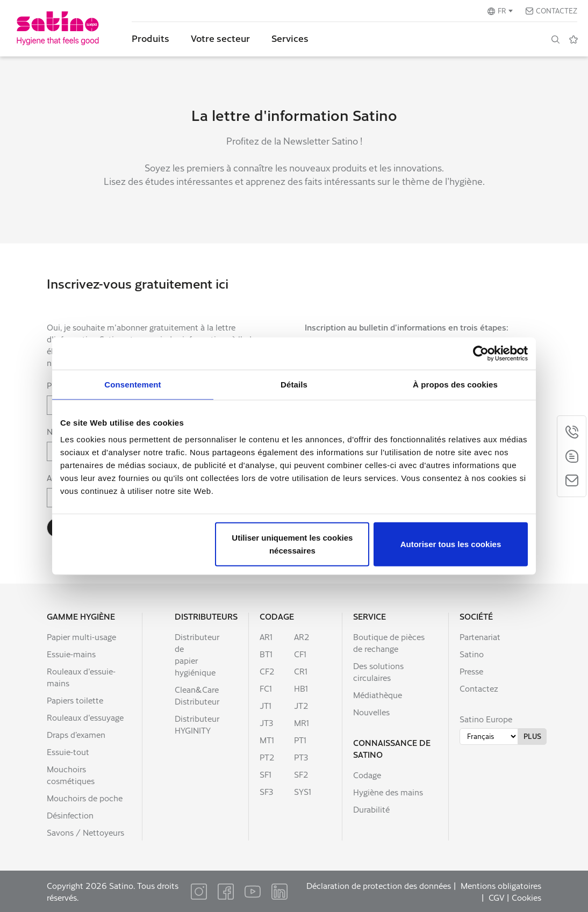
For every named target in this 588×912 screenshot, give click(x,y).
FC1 (266, 688)
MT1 (267, 740)
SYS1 (303, 791)
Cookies (526, 897)
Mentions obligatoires (501, 885)
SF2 (301, 774)
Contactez (557, 10)
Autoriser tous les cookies (451, 544)
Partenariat (480, 637)
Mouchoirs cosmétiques (71, 775)
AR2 (302, 637)
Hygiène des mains (388, 792)
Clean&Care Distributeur (197, 695)
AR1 (266, 637)
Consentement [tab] (132, 384)
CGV (496, 897)
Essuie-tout (68, 752)
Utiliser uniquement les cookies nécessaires (292, 544)
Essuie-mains (71, 654)
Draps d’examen (76, 734)
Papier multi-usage (81, 637)
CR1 (301, 671)
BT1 (266, 654)
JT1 (266, 705)
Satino (472, 654)
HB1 (301, 688)
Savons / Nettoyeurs (85, 832)
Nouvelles (371, 712)
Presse (471, 671)
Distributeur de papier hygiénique (197, 654)
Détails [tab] (294, 384)
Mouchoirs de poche (85, 798)
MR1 (302, 723)
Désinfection (70, 815)
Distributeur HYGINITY (197, 724)
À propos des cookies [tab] (455, 384)
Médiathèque (378, 695)
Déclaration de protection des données (379, 885)
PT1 (300, 740)
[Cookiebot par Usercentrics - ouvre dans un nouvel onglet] (481, 353)
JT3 (266, 723)
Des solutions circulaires (378, 672)
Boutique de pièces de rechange (389, 642)
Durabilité (371, 809)
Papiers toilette (75, 700)
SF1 (266, 774)
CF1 (300, 654)
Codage (277, 616)
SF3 (266, 791)
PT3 (301, 757)
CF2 (267, 671)
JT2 (301, 705)
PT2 (267, 757)
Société (476, 616)
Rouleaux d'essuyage (85, 717)
